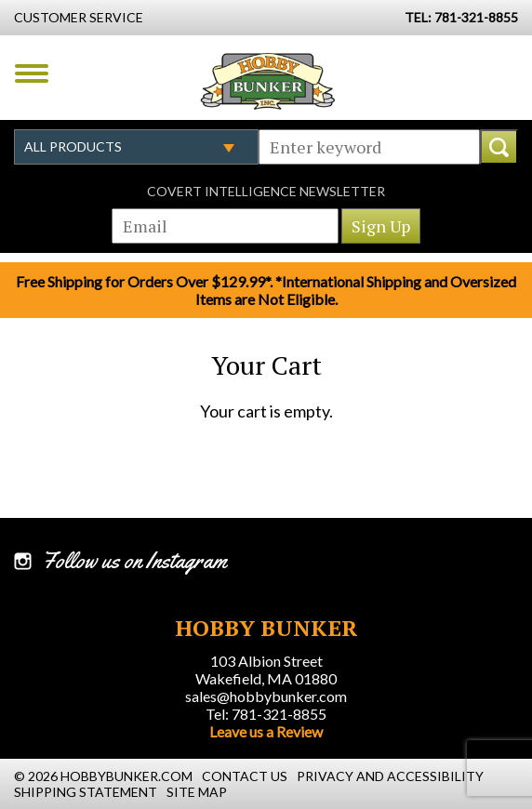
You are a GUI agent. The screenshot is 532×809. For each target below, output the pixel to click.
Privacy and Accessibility (390, 776)
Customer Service (79, 17)
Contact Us (245, 776)
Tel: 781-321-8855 (266, 714)
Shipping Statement (86, 792)
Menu (32, 73)
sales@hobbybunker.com (266, 696)
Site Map (197, 792)
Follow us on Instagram (134, 561)
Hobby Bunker (267, 81)
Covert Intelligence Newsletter (266, 191)
